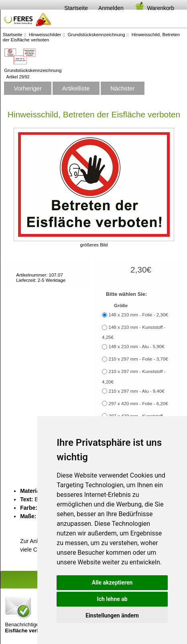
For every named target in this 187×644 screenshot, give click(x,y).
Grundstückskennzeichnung (97, 34)
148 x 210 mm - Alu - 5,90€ (136, 346)
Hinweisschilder (45, 34)
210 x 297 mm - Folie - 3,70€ (138, 359)
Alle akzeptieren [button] (112, 582)
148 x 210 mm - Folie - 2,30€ (138, 315)
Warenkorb (154, 8)
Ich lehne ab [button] (112, 599)
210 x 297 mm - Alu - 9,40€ (136, 391)
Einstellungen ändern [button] (112, 615)
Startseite (76, 8)
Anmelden (111, 8)
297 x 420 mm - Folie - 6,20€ (138, 403)
